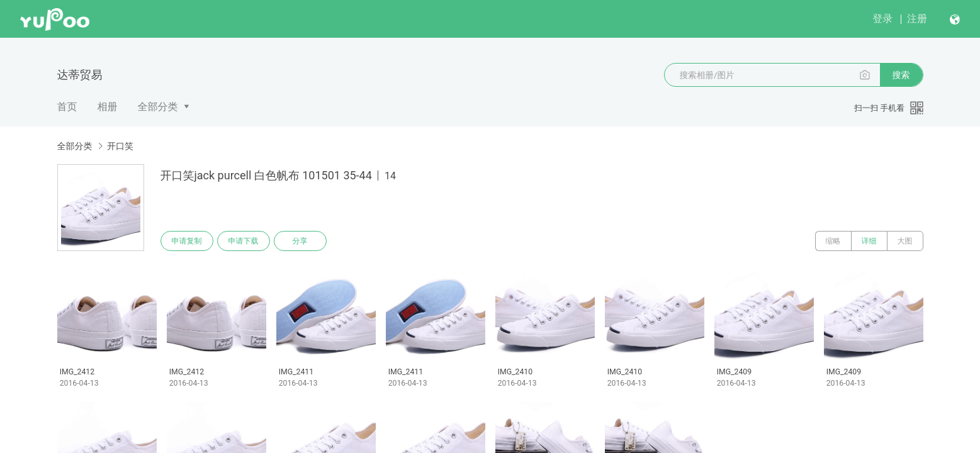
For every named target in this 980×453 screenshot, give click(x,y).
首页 (67, 107)
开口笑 (120, 146)
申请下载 (244, 241)
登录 (882, 19)
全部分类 (158, 107)
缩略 (833, 241)
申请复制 (187, 241)
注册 (917, 19)
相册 (108, 107)
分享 (300, 241)
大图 (905, 241)
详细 (869, 241)
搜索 (901, 75)
